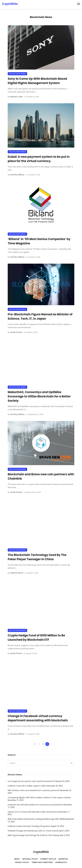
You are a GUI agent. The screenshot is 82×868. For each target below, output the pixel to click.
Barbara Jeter (17, 97)
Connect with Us (48, 859)
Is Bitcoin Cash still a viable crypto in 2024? (27, 786)
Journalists (61, 862)
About (17, 859)
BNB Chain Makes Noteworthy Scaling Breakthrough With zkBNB (36, 819)
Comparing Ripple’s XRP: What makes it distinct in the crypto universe (39, 798)
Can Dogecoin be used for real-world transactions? (31, 781)
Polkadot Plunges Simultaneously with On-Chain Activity (33, 831)
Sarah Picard (16, 332)
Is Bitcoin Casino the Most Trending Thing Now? (29, 826)
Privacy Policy (22, 862)
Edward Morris (17, 573)
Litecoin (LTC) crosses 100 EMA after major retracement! (33, 812)
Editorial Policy (30, 859)
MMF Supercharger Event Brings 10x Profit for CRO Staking (33, 835)
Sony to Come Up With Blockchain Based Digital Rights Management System (37, 81)
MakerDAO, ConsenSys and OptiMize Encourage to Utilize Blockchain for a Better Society (39, 396)
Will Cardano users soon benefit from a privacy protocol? (34, 790)
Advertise (63, 859)
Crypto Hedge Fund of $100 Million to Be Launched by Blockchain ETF (36, 638)
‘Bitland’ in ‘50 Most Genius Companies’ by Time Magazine (39, 241)
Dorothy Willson (17, 175)
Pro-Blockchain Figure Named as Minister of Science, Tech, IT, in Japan (40, 317)
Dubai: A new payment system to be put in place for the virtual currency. (39, 159)
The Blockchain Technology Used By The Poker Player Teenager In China (37, 557)
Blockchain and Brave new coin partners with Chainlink (41, 476)
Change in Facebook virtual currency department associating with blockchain (38, 718)
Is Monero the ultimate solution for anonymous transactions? (35, 805)
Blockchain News (17, 74)
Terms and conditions (42, 862)
